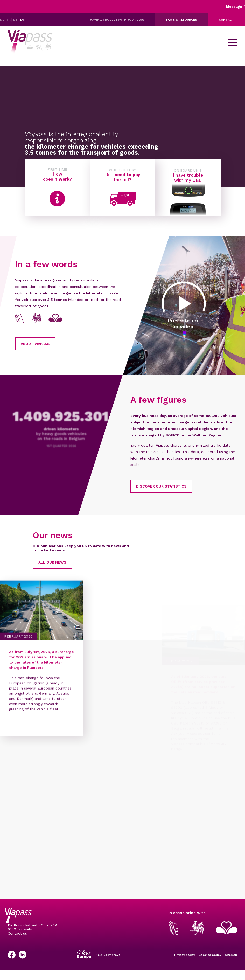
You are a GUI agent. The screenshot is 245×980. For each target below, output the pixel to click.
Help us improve (108, 955)
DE (16, 20)
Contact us (17, 933)
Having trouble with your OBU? (117, 20)
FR (9, 20)
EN (22, 20)
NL (2, 20)
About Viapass (46, 344)
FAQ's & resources (182, 20)
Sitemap (231, 955)
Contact (226, 20)
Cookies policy (210, 955)
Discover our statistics (150, 486)
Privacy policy (185, 955)
